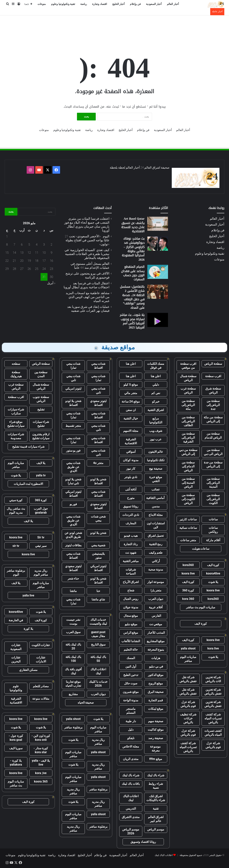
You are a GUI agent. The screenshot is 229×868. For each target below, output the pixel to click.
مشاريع (73, 694)
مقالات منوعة (41, 699)
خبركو (156, 401)
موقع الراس (131, 633)
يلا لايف (41, 463)
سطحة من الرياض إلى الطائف (188, 421)
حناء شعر (73, 579)
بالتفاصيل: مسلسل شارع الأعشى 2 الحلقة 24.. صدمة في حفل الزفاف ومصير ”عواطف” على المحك (132, 297)
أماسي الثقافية (156, 498)
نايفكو (131, 738)
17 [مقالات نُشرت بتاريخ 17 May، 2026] (44, 261)
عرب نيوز (156, 439)
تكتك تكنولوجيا (156, 460)
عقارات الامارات (41, 659)
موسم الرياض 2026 (131, 831)
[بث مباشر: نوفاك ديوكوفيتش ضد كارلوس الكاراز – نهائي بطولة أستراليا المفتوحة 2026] (158, 244)
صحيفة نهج (156, 469)
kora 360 (188, 599)
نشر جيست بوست (73, 622)
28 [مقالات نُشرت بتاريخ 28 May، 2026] (14, 269)
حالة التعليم (131, 650)
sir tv (16, 546)
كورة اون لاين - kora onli (41, 738)
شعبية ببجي (98, 545)
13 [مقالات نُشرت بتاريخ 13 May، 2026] (22, 253)
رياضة (84, 4)
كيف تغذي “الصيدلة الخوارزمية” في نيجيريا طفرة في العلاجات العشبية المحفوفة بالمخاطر (87, 254)
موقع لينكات (156, 709)
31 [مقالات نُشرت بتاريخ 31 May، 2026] (44, 277)
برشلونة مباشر (73, 727)
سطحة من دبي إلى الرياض (188, 452)
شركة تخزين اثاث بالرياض (213, 679)
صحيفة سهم (156, 721)
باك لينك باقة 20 (73, 646)
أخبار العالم (173, 4)
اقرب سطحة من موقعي (188, 366)
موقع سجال (131, 616)
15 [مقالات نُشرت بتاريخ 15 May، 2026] (7, 253)
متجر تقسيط (73, 426)
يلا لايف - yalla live (41, 763)
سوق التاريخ (98, 644)
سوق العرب (73, 632)
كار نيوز (131, 469)
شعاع (131, 590)
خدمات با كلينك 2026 (98, 684)
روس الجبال (131, 599)
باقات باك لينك (131, 784)
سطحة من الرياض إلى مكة (188, 405)
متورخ (131, 498)
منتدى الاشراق (131, 817)
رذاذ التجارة (131, 544)
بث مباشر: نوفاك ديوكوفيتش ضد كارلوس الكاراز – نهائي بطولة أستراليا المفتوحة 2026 (133, 249)
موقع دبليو (131, 624)
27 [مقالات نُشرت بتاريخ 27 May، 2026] (22, 269)
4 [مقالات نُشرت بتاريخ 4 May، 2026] (37, 245)
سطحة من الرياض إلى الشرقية (188, 438)
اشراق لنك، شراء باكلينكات (156, 798)
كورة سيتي (16, 500)
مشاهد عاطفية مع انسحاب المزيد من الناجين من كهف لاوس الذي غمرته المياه (88, 297)
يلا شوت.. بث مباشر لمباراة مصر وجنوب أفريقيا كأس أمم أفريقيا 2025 (132, 321)
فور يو (73, 504)
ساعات (213, 519)
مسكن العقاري (28, 670)
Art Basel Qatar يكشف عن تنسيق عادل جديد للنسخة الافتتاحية (133, 225)
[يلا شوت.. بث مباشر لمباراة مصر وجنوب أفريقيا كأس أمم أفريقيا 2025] (158, 320)
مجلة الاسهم (131, 431)
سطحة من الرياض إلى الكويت (213, 499)
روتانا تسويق (131, 506)
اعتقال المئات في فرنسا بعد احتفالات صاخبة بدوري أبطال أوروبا (87, 285)
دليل (131, 730)
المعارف (131, 523)
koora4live (213, 573)
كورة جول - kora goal (16, 738)
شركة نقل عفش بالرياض (188, 679)
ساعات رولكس (213, 530)
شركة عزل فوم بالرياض (188, 704)
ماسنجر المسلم (131, 711)
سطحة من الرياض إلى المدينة (213, 483)
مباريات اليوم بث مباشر (201, 607)
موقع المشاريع (156, 641)
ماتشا (73, 591)
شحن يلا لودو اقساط (73, 403)
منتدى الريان (131, 759)
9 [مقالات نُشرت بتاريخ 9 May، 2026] (52, 253)
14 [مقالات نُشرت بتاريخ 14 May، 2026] (14, 253)
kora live (213, 648)
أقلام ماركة (213, 540)
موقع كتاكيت (156, 730)
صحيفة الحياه (86, 703)
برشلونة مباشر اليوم (16, 573)
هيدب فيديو (131, 536)
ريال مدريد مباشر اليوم (41, 573)
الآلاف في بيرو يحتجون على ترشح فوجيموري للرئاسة (87, 275)
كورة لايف (213, 565)
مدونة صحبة (156, 569)
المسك (131, 658)
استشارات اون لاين (156, 525)
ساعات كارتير (188, 519)
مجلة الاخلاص (131, 747)
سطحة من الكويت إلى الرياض (188, 499)
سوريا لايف (16, 748)
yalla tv (41, 475)
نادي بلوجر (131, 477)
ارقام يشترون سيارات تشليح (41, 436)
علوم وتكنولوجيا (16, 688)
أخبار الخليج (119, 4)
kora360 (188, 565)
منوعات (42, 4)
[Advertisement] (114, 28)
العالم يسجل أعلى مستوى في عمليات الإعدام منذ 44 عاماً (90, 266)
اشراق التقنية (156, 410)
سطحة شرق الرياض (213, 390)
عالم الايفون (156, 452)
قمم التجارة (156, 700)
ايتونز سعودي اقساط (98, 403)
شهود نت (131, 553)
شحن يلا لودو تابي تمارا (73, 481)
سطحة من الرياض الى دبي (213, 452)
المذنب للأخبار (156, 633)
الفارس (156, 616)
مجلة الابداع (156, 515)
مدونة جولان (131, 607)
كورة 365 (41, 500)
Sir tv (41, 537)
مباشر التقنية (131, 561)
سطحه (16, 364)
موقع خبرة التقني (156, 479)
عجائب (156, 489)
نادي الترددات (131, 515)
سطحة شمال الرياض (188, 378)
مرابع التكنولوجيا (156, 420)
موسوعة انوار (156, 582)
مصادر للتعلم (41, 686)
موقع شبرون (131, 692)
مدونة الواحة (131, 700)
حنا (98, 591)
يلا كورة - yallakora (16, 763)
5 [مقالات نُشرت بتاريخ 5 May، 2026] (29, 245)
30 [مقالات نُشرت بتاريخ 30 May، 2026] (51, 277)
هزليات (156, 658)
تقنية (156, 809)
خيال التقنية (131, 418)
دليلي (156, 385)
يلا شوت (213, 582)
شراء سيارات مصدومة (16, 436)
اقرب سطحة (213, 376)
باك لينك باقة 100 (73, 659)
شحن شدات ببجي (98, 518)
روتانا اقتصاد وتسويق (143, 842)
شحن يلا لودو (98, 533)
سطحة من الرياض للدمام (213, 436)
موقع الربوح (156, 683)
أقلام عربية (156, 607)
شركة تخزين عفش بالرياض (213, 692)
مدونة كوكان (131, 460)
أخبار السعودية (154, 4)
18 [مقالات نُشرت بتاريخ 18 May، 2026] (37, 261)
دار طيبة (131, 721)
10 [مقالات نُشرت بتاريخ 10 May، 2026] (44, 253)
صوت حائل (131, 683)
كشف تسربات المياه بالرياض (213, 733)
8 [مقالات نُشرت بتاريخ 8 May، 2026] (7, 245)
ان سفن (131, 410)
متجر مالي (131, 393)
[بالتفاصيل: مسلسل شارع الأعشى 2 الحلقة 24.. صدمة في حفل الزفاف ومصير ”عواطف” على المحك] (158, 292)
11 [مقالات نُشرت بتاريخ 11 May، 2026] (37, 253)
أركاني (156, 561)
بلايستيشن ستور (98, 556)
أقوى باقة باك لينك (73, 671)
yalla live (28, 595)
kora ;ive (41, 773)
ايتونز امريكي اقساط (73, 494)
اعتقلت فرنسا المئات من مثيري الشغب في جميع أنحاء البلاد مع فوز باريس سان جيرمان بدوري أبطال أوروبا (87, 224)
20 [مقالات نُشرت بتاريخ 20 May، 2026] (22, 261)
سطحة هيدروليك (16, 374)
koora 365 (41, 781)
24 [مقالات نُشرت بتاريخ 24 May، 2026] (44, 269)
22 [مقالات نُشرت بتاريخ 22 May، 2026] (7, 261)
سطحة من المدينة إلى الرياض (188, 483)
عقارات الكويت (41, 645)
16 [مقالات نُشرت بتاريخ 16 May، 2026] (51, 261)
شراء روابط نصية (156, 786)
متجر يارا (156, 590)
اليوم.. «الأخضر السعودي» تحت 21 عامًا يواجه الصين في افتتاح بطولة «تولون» (87, 240)
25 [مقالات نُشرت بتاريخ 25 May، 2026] (37, 269)
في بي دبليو (156, 666)
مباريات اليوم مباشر (188, 659)
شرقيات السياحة (131, 571)
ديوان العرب (156, 599)
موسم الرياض (156, 829)
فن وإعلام (135, 4)
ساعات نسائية (188, 528)
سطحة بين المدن (41, 374)
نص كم (156, 393)
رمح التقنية (156, 544)
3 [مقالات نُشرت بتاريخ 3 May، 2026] (44, 245)
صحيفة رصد (156, 738)
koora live (188, 573)
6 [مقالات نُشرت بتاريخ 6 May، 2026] (22, 245)
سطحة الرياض (213, 364)
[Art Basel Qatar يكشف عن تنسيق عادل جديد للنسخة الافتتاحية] (158, 224)
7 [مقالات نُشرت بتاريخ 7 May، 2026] (14, 245)
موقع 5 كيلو (131, 385)
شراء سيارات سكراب (16, 411)
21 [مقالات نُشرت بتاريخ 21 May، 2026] (14, 261)
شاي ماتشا (98, 599)
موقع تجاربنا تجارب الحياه (73, 684)
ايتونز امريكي (73, 389)
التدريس (131, 809)
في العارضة (16, 620)
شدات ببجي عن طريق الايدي (73, 467)
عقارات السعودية (16, 647)
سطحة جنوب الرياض (41, 399)
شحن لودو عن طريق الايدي (73, 535)
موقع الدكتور (156, 675)
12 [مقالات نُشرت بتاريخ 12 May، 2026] (29, 253)
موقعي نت (156, 624)
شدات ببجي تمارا (73, 366)
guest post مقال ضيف (98, 634)
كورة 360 (188, 590)
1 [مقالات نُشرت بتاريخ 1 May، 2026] (7, 236)
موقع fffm (156, 759)
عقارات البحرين (16, 659)
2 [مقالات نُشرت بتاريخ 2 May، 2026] (52, 245)
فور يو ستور (73, 451)
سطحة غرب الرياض (188, 390)
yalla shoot (188, 648)
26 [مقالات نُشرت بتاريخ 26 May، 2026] (29, 269)
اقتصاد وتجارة (100, 4)
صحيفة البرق (156, 692)
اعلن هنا (131, 364)
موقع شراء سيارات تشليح (16, 424)
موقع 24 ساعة (131, 401)
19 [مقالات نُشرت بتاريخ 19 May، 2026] (29, 261)
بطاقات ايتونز (73, 545)
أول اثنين (131, 666)
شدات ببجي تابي (73, 378)
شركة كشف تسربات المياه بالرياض (213, 718)
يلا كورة (28, 629)
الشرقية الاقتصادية (131, 441)
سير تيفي (41, 546)
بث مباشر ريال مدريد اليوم (16, 511)
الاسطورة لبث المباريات (28, 484)
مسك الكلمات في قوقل (156, 366)
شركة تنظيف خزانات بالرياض (188, 718)
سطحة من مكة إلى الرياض (213, 419)
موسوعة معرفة (156, 748)
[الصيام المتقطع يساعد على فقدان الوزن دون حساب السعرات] (158, 272)
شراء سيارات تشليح (41, 424)
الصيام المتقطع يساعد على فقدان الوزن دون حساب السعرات (133, 273)
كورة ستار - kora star (41, 750)
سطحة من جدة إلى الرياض (213, 464)
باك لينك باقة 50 (98, 659)
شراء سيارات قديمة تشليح (28, 447)
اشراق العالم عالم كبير (156, 819)
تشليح (41, 409)
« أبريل (51, 283)
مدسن (156, 506)
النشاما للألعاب (131, 641)
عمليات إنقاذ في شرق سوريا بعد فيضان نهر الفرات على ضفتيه (88, 309)
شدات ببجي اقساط (98, 366)
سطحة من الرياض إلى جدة (213, 405)
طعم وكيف (156, 553)
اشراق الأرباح (131, 582)
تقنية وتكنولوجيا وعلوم (63, 4)
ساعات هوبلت (201, 549)
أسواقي (131, 452)
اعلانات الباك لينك (131, 798)
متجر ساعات (188, 540)
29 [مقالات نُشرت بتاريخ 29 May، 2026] (7, 269)
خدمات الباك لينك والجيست (98, 622)
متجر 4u (98, 463)
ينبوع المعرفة (156, 650)
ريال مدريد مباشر (98, 742)
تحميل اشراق (156, 536)
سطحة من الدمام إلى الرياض (188, 466)
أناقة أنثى (131, 489)
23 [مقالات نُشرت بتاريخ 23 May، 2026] (51, 269)
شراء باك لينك (156, 775)
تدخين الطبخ (131, 675)
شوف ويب (156, 431)
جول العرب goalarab (41, 511)
